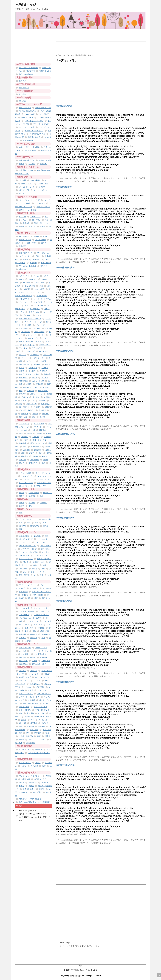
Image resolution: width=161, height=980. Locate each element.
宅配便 (26, 562)
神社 (44, 523)
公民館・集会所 (25, 240)
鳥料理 (42, 417)
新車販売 (43, 657)
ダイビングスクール (41, 615)
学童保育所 (37, 259)
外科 (21, 433)
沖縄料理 (22, 394)
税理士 (42, 789)
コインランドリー (42, 542)
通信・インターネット (39, 572)
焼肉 (33, 401)
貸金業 (22, 506)
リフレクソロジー (26, 483)
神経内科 (25, 456)
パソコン (28, 687)
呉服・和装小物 (25, 710)
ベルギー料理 (30, 351)
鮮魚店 (27, 717)
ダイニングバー (42, 325)
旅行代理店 (36, 220)
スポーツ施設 (43, 184)
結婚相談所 (35, 526)
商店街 (47, 674)
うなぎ (46, 276)
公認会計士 (33, 783)
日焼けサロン (24, 486)
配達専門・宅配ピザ (27, 410)
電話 (42, 575)
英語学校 (44, 266)
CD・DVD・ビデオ (42, 677)
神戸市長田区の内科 (65, 434)
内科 (33, 430)
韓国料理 (46, 414)
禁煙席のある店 (34, 137)
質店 (25, 572)
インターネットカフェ (42, 299)
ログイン (83, 946)
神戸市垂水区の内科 (65, 268)
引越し (36, 565)
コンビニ (22, 671)
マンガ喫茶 (35, 355)
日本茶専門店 (43, 391)
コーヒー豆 (43, 720)
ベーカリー (44, 351)
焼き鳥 (24, 401)
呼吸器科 (43, 430)
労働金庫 (43, 503)
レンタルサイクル (41, 555)
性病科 (26, 440)
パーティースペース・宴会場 (30, 342)
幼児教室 (32, 164)
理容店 (48, 736)
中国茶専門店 (24, 364)
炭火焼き (36, 397)
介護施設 (39, 749)
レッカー (34, 651)
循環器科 (25, 437)
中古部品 (22, 657)
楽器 (26, 631)
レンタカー (23, 220)
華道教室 (34, 638)
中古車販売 (26, 654)
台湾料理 (43, 371)
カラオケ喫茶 (35, 309)
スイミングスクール (27, 611)
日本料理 (30, 391)
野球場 (22, 193)
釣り (43, 638)
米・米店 (22, 723)
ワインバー (31, 361)
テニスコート (44, 187)
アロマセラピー (27, 476)
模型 (34, 631)
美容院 (22, 740)
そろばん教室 (24, 608)
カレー (47, 309)
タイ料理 (28, 325)
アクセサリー (35, 684)
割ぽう (22, 371)
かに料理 (26, 283)
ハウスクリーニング (29, 549)
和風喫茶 (47, 374)
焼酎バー (42, 401)
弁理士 (22, 786)
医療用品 (42, 726)
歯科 (25, 447)
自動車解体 (23, 664)
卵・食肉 (42, 713)
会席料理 (45, 368)
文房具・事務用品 (26, 736)
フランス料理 (37, 348)
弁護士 (31, 786)
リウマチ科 (37, 427)
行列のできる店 (25, 108)
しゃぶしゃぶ (39, 283)
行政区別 (22, 94)
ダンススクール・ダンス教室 (30, 618)
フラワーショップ (44, 694)
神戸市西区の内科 (64, 106)
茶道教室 (22, 638)
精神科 (45, 456)
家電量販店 (31, 743)
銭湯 (42, 496)
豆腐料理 (37, 407)
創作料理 (32, 371)
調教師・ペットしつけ (28, 210)
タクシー (22, 217)
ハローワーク (24, 236)
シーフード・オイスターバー (30, 319)
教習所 (33, 657)
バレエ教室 (47, 621)
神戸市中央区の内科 (65, 765)
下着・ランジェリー (43, 710)
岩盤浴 (22, 496)
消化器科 (38, 450)
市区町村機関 (41, 240)
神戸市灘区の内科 (64, 601)
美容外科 (22, 460)
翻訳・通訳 (37, 792)
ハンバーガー (39, 332)
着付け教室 (45, 631)
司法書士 (45, 783)
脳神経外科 (33, 463)
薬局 (43, 463)
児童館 (26, 259)
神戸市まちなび (26, 5)
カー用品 (22, 651)
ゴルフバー (27, 315)
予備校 (38, 256)
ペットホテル (40, 203)
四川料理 (45, 378)
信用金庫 (32, 503)
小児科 (39, 433)
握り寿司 (46, 387)
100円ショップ (25, 677)
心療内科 (36, 437)
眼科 (40, 453)
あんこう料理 (24, 276)
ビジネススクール (26, 253)
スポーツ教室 (24, 615)
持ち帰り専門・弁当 (31, 387)
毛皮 (21, 713)
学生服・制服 (24, 707)
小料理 (29, 384)
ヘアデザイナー (44, 479)
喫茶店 (35, 378)
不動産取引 (34, 588)
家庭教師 (33, 263)
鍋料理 (35, 414)
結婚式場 (22, 526)
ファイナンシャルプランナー (30, 776)
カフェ (27, 305)
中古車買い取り (40, 654)
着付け (35, 569)
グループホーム (25, 749)
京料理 (22, 368)
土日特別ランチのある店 (34, 131)
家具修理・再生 (39, 562)
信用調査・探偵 (40, 779)
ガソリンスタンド (26, 539)
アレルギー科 (39, 424)
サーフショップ (27, 184)
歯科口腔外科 (36, 447)
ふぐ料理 (26, 289)
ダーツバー (23, 328)
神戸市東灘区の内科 (65, 682)
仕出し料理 (33, 368)
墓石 (21, 523)
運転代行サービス (41, 223)
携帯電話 (38, 733)
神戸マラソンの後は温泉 (28, 68)
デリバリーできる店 (41, 124)
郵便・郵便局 (24, 575)
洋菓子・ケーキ (36, 394)
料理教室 (41, 628)
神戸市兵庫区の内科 (65, 518)
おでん (22, 279)
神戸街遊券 (31, 71)
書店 (39, 736)
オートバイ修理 (25, 648)
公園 (45, 236)
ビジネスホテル (25, 763)
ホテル (38, 763)
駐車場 (42, 226)
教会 (36, 523)
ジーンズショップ (26, 694)
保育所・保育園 (45, 160)
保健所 (36, 236)
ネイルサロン (28, 479)
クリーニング (42, 539)
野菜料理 (42, 410)
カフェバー (39, 305)
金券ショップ (24, 681)
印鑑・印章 (34, 730)
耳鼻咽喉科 (35, 460)
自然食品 (45, 723)
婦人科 (29, 433)
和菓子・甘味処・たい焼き (29, 374)
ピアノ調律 (45, 549)
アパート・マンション (28, 585)
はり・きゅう (24, 424)
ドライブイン (35, 217)
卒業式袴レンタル (26, 170)
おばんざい (33, 279)
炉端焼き (25, 397)
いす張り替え (24, 536)
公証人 (22, 783)
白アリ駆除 (23, 569)
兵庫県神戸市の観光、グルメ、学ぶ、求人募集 (81, 970)
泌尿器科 (26, 450)
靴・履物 (30, 713)
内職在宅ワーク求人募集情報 (30, 799)
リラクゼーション (44, 483)
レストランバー (39, 358)
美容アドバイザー (41, 486)
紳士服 (45, 703)
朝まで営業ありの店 (37, 134)
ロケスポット (24, 88)
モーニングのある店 (27, 127)
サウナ (22, 493)
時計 (28, 733)
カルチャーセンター (41, 608)
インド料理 (38, 302)
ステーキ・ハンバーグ (33, 322)
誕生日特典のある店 (43, 108)
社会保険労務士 (29, 789)
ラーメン (25, 358)
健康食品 (34, 723)
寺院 (29, 523)
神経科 (35, 456)
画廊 (21, 513)
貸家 (36, 598)
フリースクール (43, 253)
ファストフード (45, 345)
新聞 (44, 565)
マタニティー (43, 690)
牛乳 (33, 720)
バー (43, 335)
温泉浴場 (32, 496)
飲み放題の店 (28, 140)
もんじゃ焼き (39, 289)
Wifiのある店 (30, 114)
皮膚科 (32, 453)
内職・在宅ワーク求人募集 (29, 147)
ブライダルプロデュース (28, 519)
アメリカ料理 (42, 296)
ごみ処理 (37, 536)
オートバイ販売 (41, 648)
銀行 (30, 506)
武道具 (31, 690)
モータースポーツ (41, 190)
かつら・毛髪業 (25, 473)
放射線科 (22, 443)
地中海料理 (23, 381)
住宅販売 (25, 595)
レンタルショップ (26, 559)
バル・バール (32, 335)
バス (47, 217)
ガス (47, 536)
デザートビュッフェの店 (34, 121)
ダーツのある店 (27, 118)
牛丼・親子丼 (32, 404)
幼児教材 (43, 164)
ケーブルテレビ (25, 542)
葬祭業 (46, 526)
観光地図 (22, 101)
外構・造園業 (38, 595)
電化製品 (30, 726)
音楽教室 (28, 641)
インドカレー (24, 302)
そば (41, 286)
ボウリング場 (24, 190)
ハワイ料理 (26, 332)
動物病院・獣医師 (43, 207)
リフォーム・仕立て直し (28, 552)
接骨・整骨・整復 (39, 440)
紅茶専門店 (45, 404)
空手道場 (22, 634)
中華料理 (37, 364)
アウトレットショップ (37, 740)
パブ (44, 338)
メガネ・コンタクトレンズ (29, 697)
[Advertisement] (103, 35)
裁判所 (44, 243)
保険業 (22, 503)
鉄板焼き (25, 414)
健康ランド (48, 493)
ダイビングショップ (27, 187)
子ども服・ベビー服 (31, 703)
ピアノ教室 (38, 625)
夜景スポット (24, 81)
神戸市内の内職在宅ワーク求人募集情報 (34, 802)
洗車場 (35, 661)
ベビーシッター (25, 256)
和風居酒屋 (23, 378)
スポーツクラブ (45, 611)
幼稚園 (22, 164)
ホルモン (22, 355)
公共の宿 (34, 766)
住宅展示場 (23, 592)
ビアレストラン (29, 345)
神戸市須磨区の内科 (65, 351)
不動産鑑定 (47, 588)
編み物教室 (46, 634)
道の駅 (22, 226)
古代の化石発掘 (45, 71)
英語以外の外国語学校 (28, 266)
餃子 (34, 417)
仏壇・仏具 (46, 519)
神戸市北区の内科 (64, 187)
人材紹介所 (26, 779)
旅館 (44, 766)
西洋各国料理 (24, 407)
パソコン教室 (24, 625)
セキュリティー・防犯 (28, 546)
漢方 (21, 726)
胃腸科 (22, 463)
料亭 (21, 391)
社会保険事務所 (31, 243)
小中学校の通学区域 (27, 160)
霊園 (21, 529)
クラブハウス (34, 312)
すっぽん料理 (30, 286)
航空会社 (26, 223)
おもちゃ (37, 681)
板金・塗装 (23, 661)
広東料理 (39, 384)
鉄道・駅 (32, 226)
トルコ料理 (36, 328)
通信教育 (22, 269)
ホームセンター (34, 674)
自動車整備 (46, 661)
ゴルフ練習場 (35, 180)
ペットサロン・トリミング (29, 200)
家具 (47, 733)
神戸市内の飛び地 (26, 74)
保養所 (24, 766)
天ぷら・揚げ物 (38, 381)
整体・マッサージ (37, 443)
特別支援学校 (46, 263)
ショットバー (41, 315)
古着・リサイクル (41, 707)
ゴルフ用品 (40, 687)
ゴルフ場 (22, 180)
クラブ (22, 312)
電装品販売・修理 (39, 664)
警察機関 (22, 246)
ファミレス (23, 348)
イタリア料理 (24, 299)
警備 (43, 569)
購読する (21, 806)
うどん (36, 276)
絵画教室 (34, 634)
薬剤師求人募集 (31, 150)
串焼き (48, 364)
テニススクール (32, 621)
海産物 (24, 720)
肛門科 (46, 460)
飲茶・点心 (23, 417)
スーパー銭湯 (34, 493)
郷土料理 (48, 407)
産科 (23, 453)
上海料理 (43, 361)
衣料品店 (32, 700)
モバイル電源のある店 (28, 111)
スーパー (34, 671)
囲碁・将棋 (29, 628)
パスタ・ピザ (33, 338)
